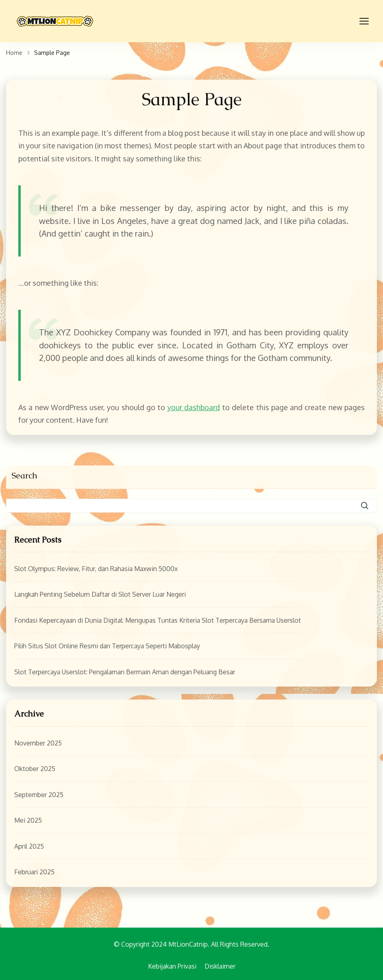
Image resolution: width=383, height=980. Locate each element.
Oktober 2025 (35, 769)
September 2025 (39, 795)
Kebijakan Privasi (172, 966)
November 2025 (38, 743)
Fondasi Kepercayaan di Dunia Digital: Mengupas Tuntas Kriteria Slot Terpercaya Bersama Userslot (158, 620)
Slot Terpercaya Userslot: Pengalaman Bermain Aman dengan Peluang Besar (125, 672)
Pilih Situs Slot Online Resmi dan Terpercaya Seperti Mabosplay (107, 646)
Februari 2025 (34, 872)
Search (24, 476)
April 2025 (29, 846)
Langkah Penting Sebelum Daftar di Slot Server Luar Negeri (100, 594)
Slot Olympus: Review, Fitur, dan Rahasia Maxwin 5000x (96, 569)
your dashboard (194, 407)
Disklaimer (220, 966)
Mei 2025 (28, 820)
